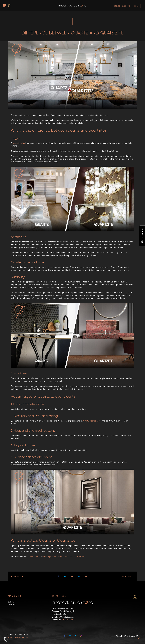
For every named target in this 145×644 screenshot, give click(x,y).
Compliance (12, 605)
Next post (128, 576)
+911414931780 (68, 620)
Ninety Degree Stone (92, 421)
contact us (35, 557)
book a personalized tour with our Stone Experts (64, 557)
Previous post (20, 576)
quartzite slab (19, 143)
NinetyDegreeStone (17, 637)
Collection (11, 602)
